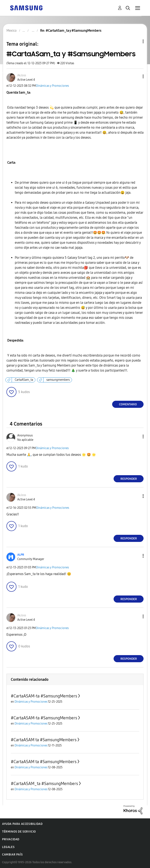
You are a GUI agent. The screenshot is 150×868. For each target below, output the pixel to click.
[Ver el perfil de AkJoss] (22, 75)
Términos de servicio (19, 832)
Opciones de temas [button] (136, 41)
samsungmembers (58, 380)
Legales (8, 847)
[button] (136, 76)
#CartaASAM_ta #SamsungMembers (44, 784)
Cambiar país (12, 855)
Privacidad (11, 839)
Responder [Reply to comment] (129, 479)
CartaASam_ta (24, 380)
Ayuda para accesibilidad (22, 824)
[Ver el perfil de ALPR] (21, 555)
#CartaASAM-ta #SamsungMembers (44, 696)
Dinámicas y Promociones (52, 86)
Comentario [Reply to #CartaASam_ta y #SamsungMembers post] (128, 404)
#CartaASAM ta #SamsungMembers (44, 740)
